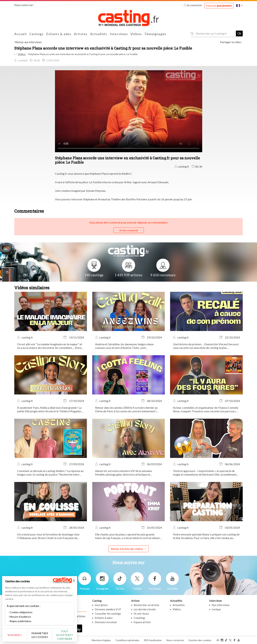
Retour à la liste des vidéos (127, 549)
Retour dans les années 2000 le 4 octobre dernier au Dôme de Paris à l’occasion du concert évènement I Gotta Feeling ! (126, 409)
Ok (239, 33)
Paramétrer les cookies (40, 635)
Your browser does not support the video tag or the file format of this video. (129, 111)
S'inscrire (219, 6)
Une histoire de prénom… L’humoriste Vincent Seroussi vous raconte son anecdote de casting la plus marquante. (206, 346)
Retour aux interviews (29, 42)
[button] (240, 5)
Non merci (15, 635)
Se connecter (193, 5)
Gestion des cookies (200, 640)
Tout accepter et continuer (65, 635)
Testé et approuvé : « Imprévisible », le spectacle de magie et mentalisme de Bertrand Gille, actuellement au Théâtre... (205, 473)
